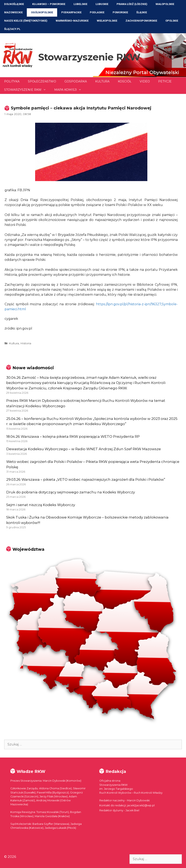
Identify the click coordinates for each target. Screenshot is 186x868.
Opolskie (172, 21)
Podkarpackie (71, 12)
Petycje (165, 81)
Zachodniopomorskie (141, 21)
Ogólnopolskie (42, 12)
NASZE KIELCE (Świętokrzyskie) (26, 21)
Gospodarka (76, 81)
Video (145, 81)
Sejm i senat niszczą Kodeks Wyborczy (41, 505)
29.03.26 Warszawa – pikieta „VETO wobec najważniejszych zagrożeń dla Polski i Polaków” (86, 479)
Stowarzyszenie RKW (89, 57)
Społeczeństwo (42, 81)
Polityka (12, 81)
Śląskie (142, 12)
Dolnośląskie (14, 4)
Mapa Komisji (70, 90)
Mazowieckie (13, 12)
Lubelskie (80, 4)
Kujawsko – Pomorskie (49, 4)
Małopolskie (165, 4)
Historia (26, 343)
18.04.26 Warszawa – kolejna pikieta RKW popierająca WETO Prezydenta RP (73, 436)
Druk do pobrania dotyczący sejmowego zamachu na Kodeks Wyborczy (71, 492)
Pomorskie (120, 12)
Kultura (102, 81)
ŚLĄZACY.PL (12, 29)
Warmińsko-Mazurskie (72, 21)
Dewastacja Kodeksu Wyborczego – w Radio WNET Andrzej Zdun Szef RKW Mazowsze (84, 449)
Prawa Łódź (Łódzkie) (132, 4)
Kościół (125, 81)
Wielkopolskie (107, 21)
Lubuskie (102, 4)
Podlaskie (97, 12)
